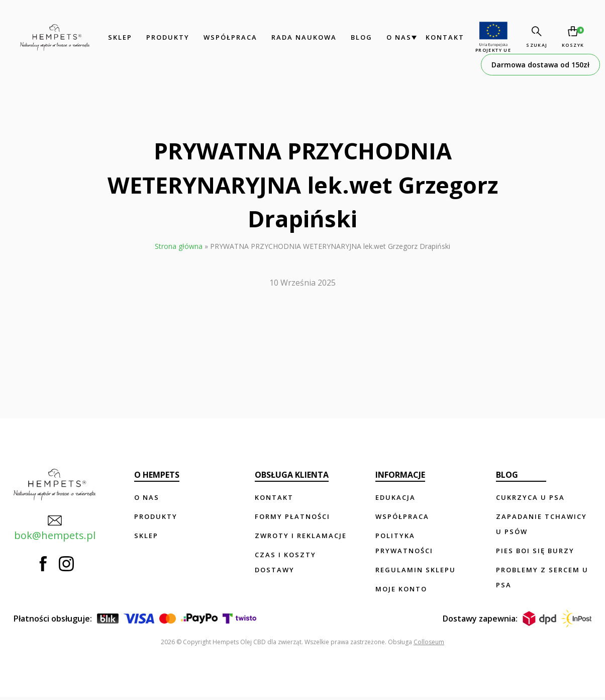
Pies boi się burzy (536, 551)
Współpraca (228, 37)
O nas (397, 37)
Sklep (118, 37)
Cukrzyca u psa (531, 497)
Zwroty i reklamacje (302, 536)
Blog (360, 37)
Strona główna (179, 246)
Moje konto (402, 589)
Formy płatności (293, 516)
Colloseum (429, 645)
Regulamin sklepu (416, 570)
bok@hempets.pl (54, 528)
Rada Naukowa (302, 37)
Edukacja (396, 497)
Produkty (166, 37)
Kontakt (443, 37)
